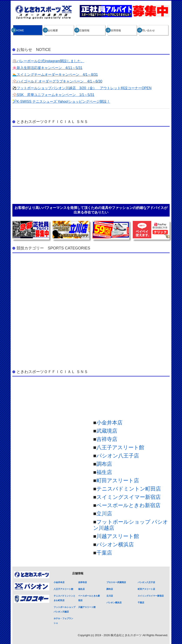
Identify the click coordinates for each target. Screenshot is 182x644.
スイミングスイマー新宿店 (129, 497)
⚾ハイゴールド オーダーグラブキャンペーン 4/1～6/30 (57, 81)
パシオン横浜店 (115, 544)
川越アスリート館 (118, 536)
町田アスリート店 (118, 480)
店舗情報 (84, 30)
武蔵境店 (107, 431)
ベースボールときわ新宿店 (128, 505)
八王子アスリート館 (120, 447)
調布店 (104, 464)
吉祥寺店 (107, 439)
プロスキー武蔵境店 (116, 582)
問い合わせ (148, 30)
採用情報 (116, 30)
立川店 (104, 514)
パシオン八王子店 (118, 456)
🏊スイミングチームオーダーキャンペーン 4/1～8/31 (55, 75)
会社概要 (53, 30)
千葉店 (104, 553)
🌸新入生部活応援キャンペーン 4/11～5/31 (47, 68)
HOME (20, 30)
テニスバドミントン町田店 (129, 489)
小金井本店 (109, 423)
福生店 (104, 472)
